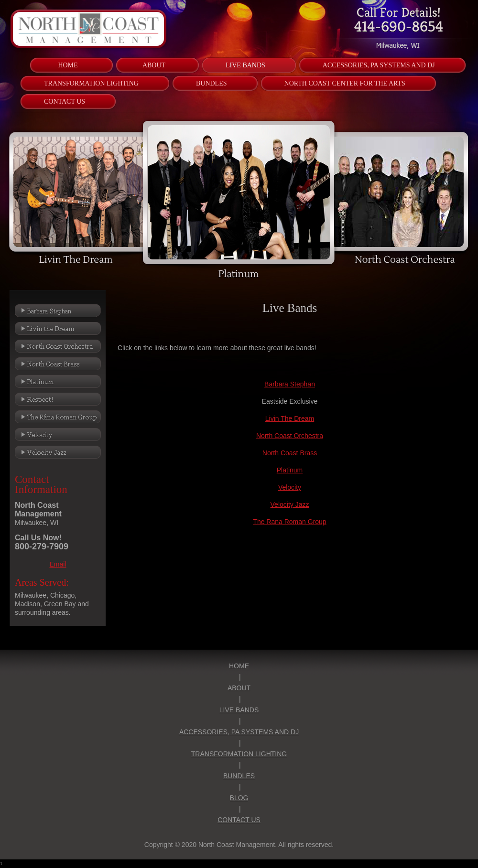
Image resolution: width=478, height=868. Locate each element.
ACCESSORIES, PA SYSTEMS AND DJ (239, 732)
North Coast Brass (290, 453)
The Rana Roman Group (289, 522)
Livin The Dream (290, 418)
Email (58, 564)
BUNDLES (239, 776)
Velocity (290, 487)
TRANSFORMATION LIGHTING (239, 754)
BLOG (239, 798)
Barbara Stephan (290, 384)
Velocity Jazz (290, 504)
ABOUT (239, 688)
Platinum (290, 470)
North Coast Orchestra (290, 436)
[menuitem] (68, 65)
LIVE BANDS (239, 710)
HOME (239, 666)
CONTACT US (239, 820)
